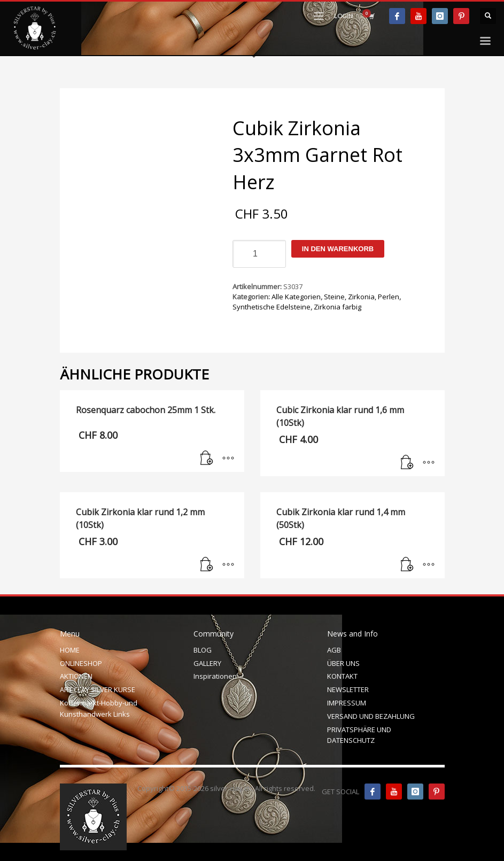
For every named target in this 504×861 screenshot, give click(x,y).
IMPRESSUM (347, 703)
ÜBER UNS (343, 663)
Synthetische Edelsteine (272, 307)
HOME (70, 650)
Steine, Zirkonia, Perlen (362, 297)
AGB (334, 650)
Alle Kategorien (296, 297)
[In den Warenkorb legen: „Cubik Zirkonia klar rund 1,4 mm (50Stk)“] (407, 565)
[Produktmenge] (259, 254)
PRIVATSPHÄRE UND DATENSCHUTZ (359, 735)
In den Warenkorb (338, 249)
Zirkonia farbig (338, 307)
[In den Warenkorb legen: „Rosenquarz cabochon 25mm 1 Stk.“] (207, 459)
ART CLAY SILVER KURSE (98, 689)
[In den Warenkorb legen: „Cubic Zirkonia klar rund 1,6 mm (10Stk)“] (407, 463)
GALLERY (207, 663)
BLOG (203, 650)
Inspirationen (215, 676)
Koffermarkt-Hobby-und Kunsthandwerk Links (99, 708)
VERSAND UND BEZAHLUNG (371, 716)
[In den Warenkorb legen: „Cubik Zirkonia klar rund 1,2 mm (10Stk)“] (207, 565)
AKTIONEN (76, 676)
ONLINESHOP (81, 663)
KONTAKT (342, 676)
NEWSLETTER (348, 689)
